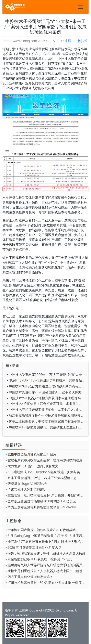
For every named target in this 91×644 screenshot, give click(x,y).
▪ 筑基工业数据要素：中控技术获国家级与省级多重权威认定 (47, 421)
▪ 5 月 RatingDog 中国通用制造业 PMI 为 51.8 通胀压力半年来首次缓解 (46, 536)
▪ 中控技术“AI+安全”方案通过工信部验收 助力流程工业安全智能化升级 (47, 386)
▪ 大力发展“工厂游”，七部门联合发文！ (34, 466)
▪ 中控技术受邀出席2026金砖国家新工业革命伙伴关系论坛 (47, 392)
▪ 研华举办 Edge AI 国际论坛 (26, 484)
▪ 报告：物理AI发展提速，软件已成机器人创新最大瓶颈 (45, 553)
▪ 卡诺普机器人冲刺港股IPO (26, 489)
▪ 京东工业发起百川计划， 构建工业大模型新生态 (41, 478)
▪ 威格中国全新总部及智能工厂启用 (31, 454)
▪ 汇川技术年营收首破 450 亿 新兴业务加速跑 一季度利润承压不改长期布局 (46, 583)
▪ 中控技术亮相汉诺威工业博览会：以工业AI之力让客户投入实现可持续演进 (47, 410)
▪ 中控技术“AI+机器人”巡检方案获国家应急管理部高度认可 (47, 398)
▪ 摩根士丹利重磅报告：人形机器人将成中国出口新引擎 (46, 571)
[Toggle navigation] (80, 7)
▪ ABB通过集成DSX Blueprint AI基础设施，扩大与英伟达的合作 (46, 472)
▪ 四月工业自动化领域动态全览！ (29, 577)
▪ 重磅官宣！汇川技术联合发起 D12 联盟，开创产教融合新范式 (46, 495)
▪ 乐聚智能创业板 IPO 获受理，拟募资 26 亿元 (39, 559)
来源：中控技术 (76, 41)
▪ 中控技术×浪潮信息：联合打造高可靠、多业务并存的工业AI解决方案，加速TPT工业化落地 (47, 404)
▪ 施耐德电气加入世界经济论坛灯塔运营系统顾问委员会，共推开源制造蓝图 (46, 565)
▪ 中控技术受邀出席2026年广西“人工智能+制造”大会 (44, 375)
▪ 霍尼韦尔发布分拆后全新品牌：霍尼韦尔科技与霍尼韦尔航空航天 (46, 460)
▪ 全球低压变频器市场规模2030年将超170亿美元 (41, 501)
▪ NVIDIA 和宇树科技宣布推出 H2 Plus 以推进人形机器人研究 (46, 542)
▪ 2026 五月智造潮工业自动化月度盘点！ (35, 548)
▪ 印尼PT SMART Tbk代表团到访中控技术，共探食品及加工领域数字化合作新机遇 (47, 380)
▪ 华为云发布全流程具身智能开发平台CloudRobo (41, 507)
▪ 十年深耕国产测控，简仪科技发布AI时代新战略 (41, 530)
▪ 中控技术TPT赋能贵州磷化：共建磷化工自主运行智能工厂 (47, 427)
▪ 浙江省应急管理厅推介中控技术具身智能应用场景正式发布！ (47, 415)
